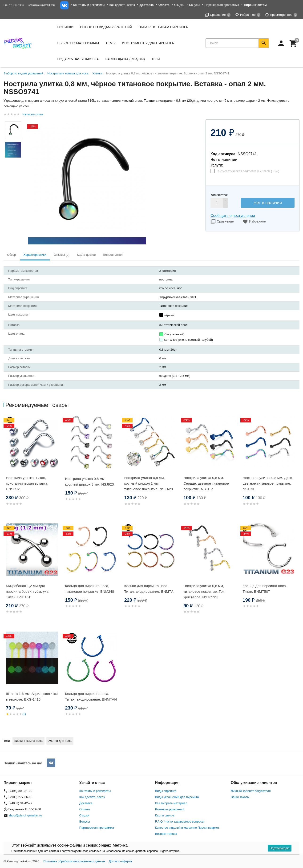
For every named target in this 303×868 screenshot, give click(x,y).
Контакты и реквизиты (89, 5)
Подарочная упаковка (78, 59)
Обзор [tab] (12, 255)
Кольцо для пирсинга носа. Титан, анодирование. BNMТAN (91, 696)
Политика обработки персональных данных (74, 861)
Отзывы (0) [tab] (62, 255)
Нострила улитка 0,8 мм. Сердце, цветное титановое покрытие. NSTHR (206, 483)
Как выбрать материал (171, 803)
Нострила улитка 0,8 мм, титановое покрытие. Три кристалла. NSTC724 (204, 591)
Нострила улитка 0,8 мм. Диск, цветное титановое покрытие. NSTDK (268, 483)
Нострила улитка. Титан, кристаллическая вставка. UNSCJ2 (27, 483)
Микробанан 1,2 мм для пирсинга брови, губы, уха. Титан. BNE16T (28, 591)
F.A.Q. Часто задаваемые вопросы (180, 821)
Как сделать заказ (122, 5)
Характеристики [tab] (35, 255)
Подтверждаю (279, 848)
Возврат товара (166, 834)
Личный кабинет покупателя (251, 791)
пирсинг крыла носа (28, 741)
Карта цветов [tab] (86, 255)
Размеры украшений (170, 809)
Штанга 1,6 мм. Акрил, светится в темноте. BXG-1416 (32, 696)
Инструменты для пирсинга (148, 43)
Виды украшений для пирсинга (177, 797)
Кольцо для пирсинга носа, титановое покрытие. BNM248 (89, 589)
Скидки (179, 5)
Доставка (86, 803)
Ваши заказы (240, 797)
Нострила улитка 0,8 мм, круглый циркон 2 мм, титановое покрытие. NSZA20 (149, 483)
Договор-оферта (120, 861)
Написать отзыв (33, 114)
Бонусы (194, 5)
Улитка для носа (60, 741)
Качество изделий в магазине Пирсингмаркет (187, 828)
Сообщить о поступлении (233, 216)
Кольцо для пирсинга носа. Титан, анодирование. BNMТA (149, 589)
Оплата (85, 809)
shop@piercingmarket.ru (42, 5)
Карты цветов (165, 815)
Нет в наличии (268, 203)
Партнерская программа (222, 5)
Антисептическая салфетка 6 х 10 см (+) (248, 171)
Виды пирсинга (166, 791)
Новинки (66, 27)
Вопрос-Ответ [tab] (113, 255)
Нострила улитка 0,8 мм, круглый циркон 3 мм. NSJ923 (89, 481)
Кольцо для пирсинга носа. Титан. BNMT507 (265, 589)
